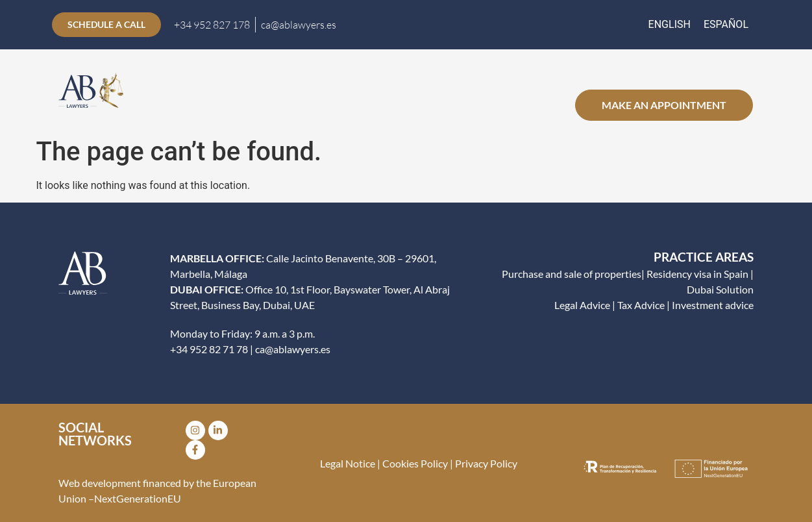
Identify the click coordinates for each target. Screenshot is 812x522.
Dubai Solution (720, 289)
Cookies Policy (414, 463)
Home (292, 74)
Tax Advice (641, 305)
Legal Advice (582, 305)
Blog (650, 74)
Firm (347, 74)
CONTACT (715, 74)
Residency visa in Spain (697, 274)
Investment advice (713, 305)
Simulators (570, 75)
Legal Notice (348, 463)
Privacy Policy (486, 463)
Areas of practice (444, 75)
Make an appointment (664, 105)
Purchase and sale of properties (572, 274)
